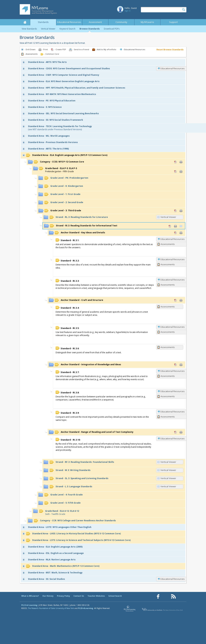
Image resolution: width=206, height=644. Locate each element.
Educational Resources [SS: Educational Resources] (173, 579)
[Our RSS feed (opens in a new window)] (173, 597)
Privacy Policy (63, 596)
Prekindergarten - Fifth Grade (58, 170)
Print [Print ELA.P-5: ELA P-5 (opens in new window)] (181, 172)
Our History (48, 596)
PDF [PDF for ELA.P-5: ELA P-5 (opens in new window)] (175, 172)
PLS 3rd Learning (29, 605)
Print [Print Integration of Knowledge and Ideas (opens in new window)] (181, 365)
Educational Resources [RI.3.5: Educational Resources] (173, 327)
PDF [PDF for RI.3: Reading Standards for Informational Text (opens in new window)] (170, 226)
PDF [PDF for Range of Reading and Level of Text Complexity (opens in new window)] (175, 432)
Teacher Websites (96, 596)
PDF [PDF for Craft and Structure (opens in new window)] (175, 300)
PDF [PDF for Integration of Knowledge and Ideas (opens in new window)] (175, 365)
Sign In (128, 11)
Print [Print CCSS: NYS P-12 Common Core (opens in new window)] (181, 162)
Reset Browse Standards (170, 50)
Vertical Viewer (48, 29)
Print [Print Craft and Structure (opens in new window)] (181, 300)
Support (173, 22)
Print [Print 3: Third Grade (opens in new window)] (181, 211)
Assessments (168, 244)
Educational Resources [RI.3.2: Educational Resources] (173, 259)
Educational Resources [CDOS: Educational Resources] (173, 68)
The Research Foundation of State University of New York (51, 608)
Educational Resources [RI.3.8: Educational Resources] (173, 391)
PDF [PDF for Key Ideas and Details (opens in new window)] (175, 233)
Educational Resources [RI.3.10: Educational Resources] (173, 438)
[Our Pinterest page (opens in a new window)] (166, 597)
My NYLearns (147, 22)
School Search (115, 596)
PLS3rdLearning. (86, 608)
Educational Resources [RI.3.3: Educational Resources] (173, 280)
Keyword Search (67, 29)
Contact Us (79, 596)
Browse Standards (90, 29)
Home (25, 22)
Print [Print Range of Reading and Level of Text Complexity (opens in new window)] (181, 432)
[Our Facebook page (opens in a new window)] (158, 597)
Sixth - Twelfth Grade (59, 513)
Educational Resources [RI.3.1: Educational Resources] (173, 239)
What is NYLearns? (30, 596)
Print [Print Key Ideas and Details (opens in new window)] (181, 233)
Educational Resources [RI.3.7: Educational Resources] (173, 371)
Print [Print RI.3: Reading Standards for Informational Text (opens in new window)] (175, 226)
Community (121, 22)
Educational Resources (69, 22)
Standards (43, 22)
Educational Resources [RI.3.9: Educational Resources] (173, 412)
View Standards (29, 29)
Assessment (95, 22)
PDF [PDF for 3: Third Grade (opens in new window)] (175, 211)
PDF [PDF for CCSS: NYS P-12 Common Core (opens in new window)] (175, 162)
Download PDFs (112, 29)
